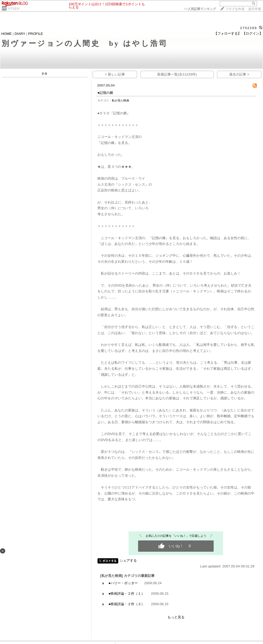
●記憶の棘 (105, 93)
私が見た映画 (120, 100)
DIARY (20, 34)
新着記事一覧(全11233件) (177, 74)
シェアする (128, 560)
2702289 (249, 28)
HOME (7, 34)
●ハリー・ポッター (123, 583)
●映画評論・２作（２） (127, 604)
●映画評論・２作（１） (127, 594)
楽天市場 (255, 9)
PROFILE (36, 34)
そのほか (14, 8)
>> (200, 9)
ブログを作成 (235, 9)
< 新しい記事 (115, 74)
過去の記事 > (239, 74)
